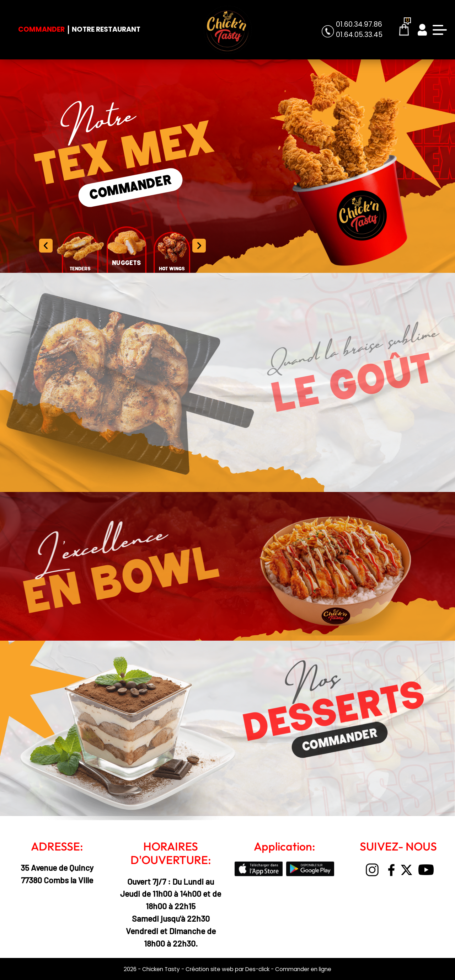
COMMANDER (130, 188)
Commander (41, 29)
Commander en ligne (303, 969)
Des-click (257, 969)
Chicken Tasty (161, 969)
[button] (199, 246)
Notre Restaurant (106, 29)
